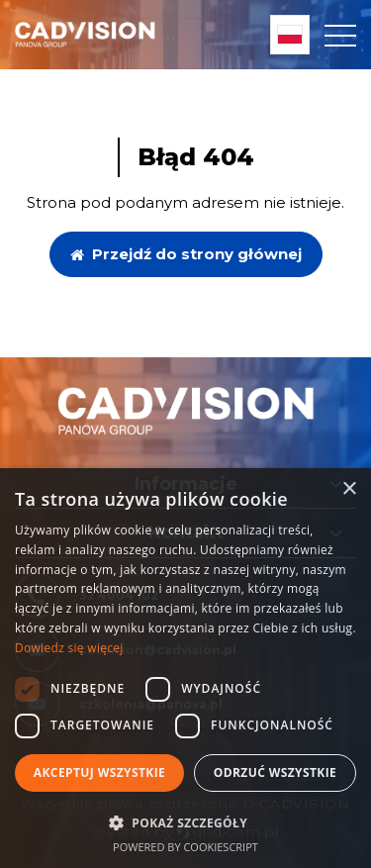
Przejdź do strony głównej (186, 254)
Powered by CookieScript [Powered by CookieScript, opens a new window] (185, 847)
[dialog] (185, 668)
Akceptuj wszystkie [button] (99, 772)
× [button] (349, 489)
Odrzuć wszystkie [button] (275, 772)
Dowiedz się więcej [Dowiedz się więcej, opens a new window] (69, 648)
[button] (185, 822)
